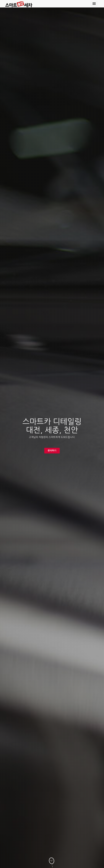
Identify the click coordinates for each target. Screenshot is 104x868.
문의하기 (52, 450)
